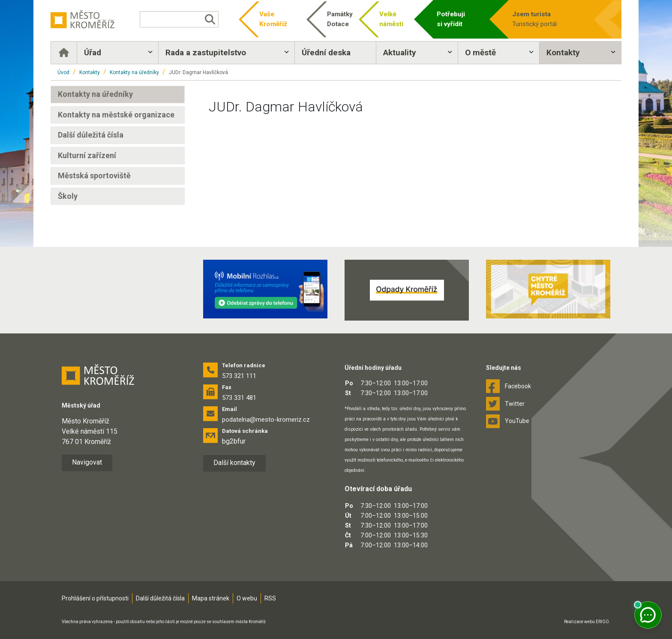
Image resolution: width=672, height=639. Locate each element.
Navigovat (87, 462)
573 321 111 (239, 376)
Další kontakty (234, 463)
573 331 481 (239, 398)
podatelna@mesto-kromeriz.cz (266, 420)
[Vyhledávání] (179, 19)
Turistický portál (548, 19)
